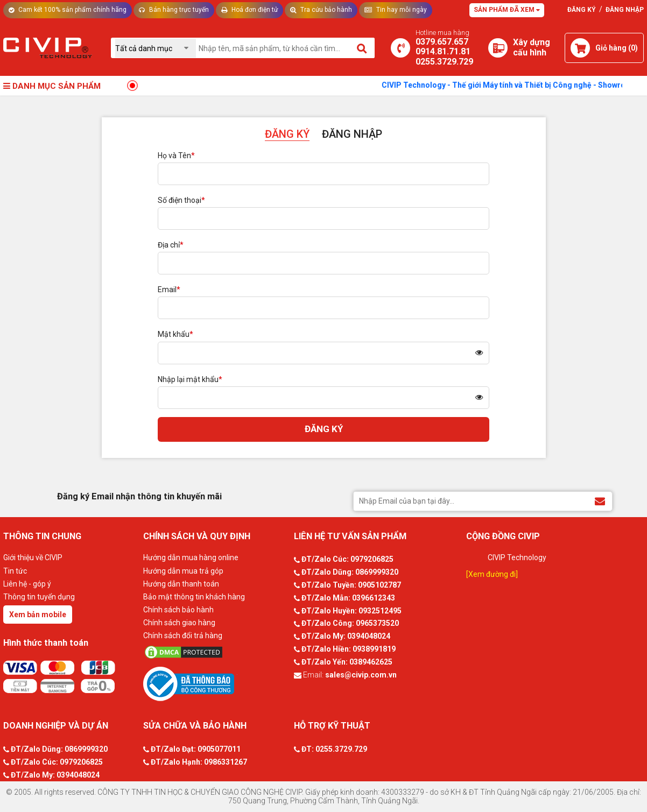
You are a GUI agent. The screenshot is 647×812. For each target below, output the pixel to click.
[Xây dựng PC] (498, 48)
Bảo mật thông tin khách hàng (194, 597)
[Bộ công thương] (216, 683)
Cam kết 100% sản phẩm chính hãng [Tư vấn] (68, 10)
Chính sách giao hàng (179, 623)
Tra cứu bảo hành (321, 10)
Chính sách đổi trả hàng (183, 636)
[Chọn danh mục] (156, 48)
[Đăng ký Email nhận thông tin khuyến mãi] (600, 501)
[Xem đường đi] (492, 574)
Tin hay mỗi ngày (396, 10)
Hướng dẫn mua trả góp (183, 571)
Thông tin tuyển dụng (39, 597)
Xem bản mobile (38, 615)
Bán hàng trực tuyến (174, 10)
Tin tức (15, 571)
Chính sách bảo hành (178, 610)
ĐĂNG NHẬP (352, 134)
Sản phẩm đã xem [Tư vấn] (507, 10)
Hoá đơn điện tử (249, 10)
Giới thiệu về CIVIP (33, 557)
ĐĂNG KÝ (287, 134)
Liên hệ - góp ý (27, 584)
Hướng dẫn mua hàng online (191, 557)
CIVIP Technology (517, 557)
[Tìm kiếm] (363, 48)
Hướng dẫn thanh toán (181, 584)
